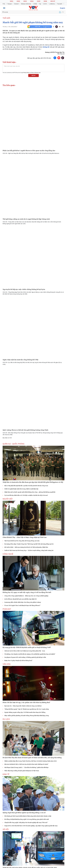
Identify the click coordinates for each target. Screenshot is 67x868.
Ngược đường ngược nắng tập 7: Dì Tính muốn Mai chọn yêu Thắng (25, 712)
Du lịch (6, 719)
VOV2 (18, 1)
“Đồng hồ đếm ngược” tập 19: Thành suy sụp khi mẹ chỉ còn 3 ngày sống (27, 709)
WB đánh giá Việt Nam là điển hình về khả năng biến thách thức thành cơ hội (28, 816)
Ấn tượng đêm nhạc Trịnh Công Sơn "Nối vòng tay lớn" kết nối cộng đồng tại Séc (29, 544)
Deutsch (16, 4)
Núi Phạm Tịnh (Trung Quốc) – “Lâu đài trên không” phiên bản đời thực (26, 767)
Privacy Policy (26, 73)
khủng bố (46, 47)
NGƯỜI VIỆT (8, 499)
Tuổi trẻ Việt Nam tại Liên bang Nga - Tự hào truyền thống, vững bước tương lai (29, 550)
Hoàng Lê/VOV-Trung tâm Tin (55, 52)
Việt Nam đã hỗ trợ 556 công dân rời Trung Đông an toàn (22, 541)
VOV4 (32, 1)
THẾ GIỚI (6, 18)
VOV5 (39, 1)
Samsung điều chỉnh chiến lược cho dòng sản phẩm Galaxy (23, 602)
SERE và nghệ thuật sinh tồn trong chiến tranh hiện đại (21, 489)
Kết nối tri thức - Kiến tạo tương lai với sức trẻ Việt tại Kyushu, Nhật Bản (26, 547)
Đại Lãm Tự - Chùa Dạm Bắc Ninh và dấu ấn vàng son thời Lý (23, 706)
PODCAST (7, 609)
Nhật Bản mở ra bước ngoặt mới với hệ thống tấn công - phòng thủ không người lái (30, 492)
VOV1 (11, 1)
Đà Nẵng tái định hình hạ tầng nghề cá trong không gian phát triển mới (27, 819)
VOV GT (53, 1)
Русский (60, 4)
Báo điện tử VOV (7, 438)
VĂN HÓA (7, 664)
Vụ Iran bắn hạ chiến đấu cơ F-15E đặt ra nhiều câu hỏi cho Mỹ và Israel (26, 495)
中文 (4, 4)
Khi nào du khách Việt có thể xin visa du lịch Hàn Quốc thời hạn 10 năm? (26, 764)
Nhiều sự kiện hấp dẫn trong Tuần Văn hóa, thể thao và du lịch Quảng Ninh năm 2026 (30, 761)
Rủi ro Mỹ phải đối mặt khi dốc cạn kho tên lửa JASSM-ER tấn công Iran (26, 486)
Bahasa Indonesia (26, 4)
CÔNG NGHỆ (8, 554)
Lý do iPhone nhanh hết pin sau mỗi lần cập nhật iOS (21, 599)
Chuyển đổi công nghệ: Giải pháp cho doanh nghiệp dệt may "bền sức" (26, 823)
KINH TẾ (6, 774)
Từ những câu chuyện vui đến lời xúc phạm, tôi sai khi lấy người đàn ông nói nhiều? (30, 654)
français (10, 4)
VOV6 (45, 1)
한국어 (45, 4)
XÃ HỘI (6, 829)
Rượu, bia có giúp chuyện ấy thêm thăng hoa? (18, 661)
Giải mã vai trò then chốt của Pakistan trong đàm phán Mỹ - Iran (25, 651)
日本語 (35, 4)
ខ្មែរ (40, 4)
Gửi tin (34, 75)
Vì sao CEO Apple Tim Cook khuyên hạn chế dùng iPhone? (22, 605)
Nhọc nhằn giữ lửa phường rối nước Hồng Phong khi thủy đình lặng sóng (27, 716)
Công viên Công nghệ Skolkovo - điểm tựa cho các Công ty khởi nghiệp (26, 596)
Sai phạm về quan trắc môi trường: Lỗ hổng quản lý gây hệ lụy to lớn (25, 657)
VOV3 (25, 1)
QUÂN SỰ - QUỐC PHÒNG (14, 444)
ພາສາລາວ (52, 4)
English (63, 8)
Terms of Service (35, 73)
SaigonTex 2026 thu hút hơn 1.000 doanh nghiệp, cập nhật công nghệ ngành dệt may (31, 826)
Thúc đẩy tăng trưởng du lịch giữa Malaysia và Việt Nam (22, 771)
